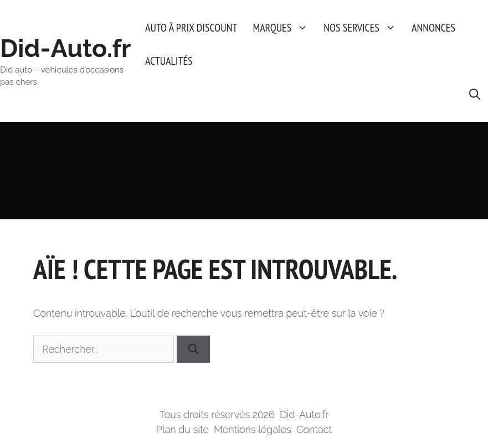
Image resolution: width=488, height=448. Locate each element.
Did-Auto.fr (65, 48)
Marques (284, 28)
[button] (475, 94)
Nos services (364, 28)
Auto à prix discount (191, 28)
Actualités (169, 61)
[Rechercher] (193, 349)
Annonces (433, 28)
